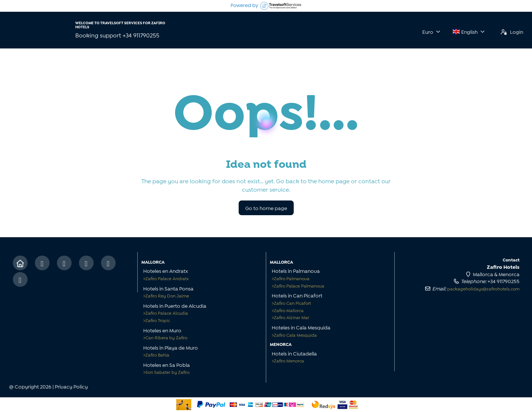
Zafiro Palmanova (291, 278)
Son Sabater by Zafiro (166, 372)
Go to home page (266, 208)
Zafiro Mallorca (288, 310)
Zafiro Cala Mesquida (294, 335)
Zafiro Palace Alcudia (166, 313)
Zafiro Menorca (288, 360)
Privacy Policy (71, 386)
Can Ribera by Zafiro (165, 337)
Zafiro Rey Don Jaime (166, 295)
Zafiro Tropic (157, 320)
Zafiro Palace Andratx (166, 278)
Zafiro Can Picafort (291, 303)
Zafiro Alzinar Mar (290, 317)
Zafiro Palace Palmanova (298, 285)
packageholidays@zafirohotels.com (483, 288)
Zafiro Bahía (156, 355)
